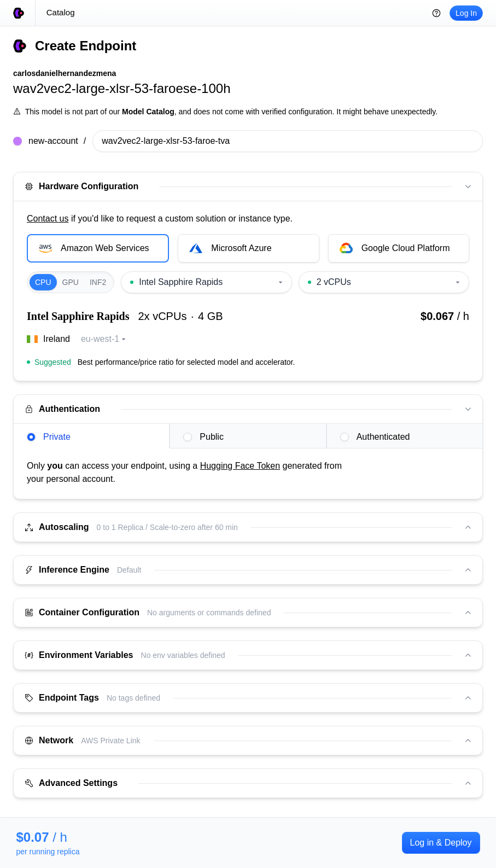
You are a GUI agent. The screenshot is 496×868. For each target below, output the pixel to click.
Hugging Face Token (240, 466)
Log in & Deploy (441, 843)
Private (49, 437)
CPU (43, 282)
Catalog (61, 12)
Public (203, 437)
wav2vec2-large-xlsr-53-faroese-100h (122, 88)
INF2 (98, 282)
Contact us (48, 219)
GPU (71, 282)
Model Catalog (148, 112)
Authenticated (375, 437)
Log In (466, 13)
